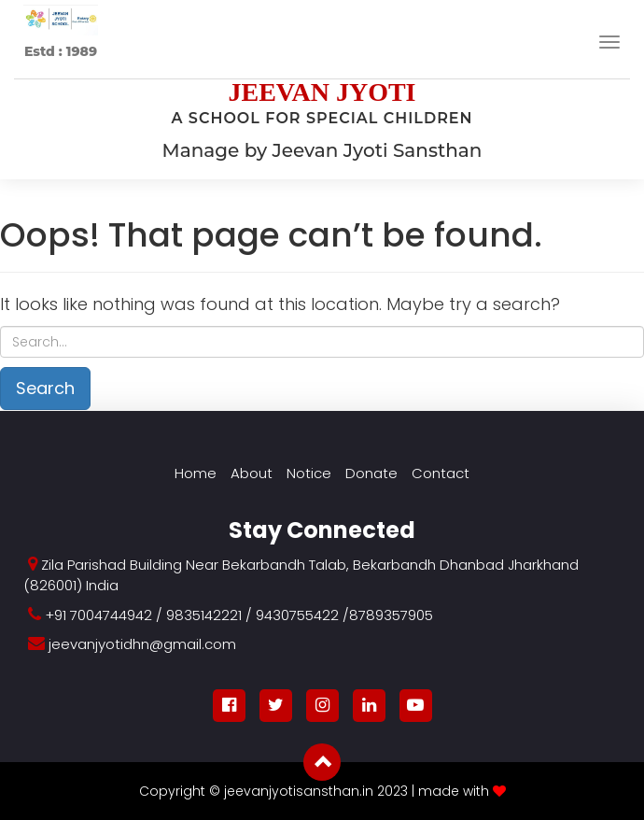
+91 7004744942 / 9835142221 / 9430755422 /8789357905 (239, 615)
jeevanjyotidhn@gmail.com (142, 644)
